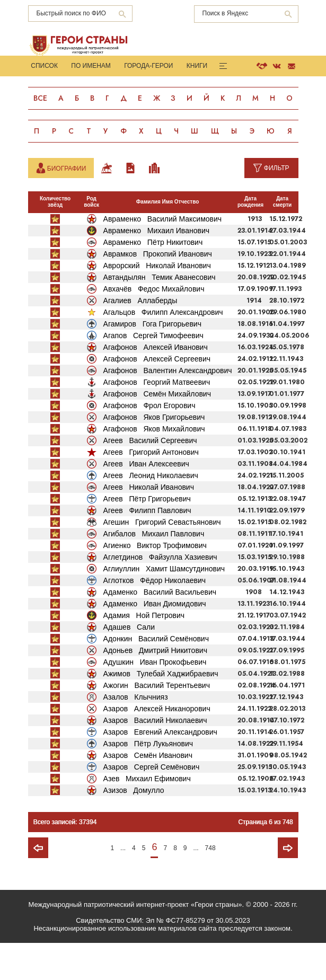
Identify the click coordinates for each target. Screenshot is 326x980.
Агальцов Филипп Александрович (163, 349)
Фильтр (277, 205)
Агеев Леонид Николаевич (151, 512)
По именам (90, 66)
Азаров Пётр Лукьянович (148, 780)
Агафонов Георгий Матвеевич (157, 419)
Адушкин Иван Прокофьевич (155, 699)
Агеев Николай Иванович (149, 524)
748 (210, 885)
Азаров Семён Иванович (148, 792)
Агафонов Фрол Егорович (149, 442)
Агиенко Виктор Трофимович (155, 582)
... (123, 885)
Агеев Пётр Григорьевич (147, 535)
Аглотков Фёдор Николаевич (155, 617)
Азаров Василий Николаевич (155, 757)
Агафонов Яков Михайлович (154, 465)
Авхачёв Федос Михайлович (154, 325)
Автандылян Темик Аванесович (160, 314)
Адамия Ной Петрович (144, 652)
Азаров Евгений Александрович (160, 769)
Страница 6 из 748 (265, 859)
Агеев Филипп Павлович (147, 547)
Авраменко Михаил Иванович (156, 267)
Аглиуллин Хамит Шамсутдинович (164, 605)
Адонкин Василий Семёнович (156, 675)
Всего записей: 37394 (65, 859)
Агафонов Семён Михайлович (157, 430)
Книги (194, 66)
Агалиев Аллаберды (140, 337)
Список (44, 66)
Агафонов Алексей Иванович (156, 384)
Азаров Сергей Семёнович (152, 804)
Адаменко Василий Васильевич (160, 629)
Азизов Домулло (134, 827)
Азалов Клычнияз (136, 734)
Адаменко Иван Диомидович (155, 640)
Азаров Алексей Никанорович (157, 745)
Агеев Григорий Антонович (151, 489)
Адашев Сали (129, 664)
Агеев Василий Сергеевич (150, 477)
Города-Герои (147, 66)
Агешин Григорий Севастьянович (162, 559)
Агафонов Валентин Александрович (168, 407)
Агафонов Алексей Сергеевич (157, 395)
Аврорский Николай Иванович (157, 302)
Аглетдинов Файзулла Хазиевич (160, 594)
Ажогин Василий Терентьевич (157, 722)
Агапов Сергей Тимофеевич (153, 372)
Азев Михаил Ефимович (147, 815)
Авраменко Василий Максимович (163, 255)
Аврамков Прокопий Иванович (158, 290)
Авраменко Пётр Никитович (153, 279)
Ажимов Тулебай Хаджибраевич (161, 710)
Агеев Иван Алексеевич (146, 500)
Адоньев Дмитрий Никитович (155, 687)
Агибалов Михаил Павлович (154, 570)
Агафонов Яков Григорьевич (154, 454)
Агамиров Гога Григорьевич (152, 360)
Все (41, 99)
